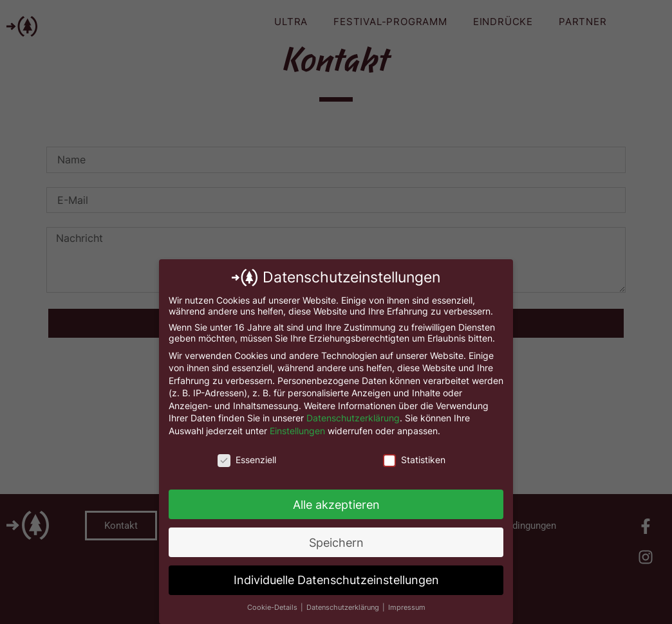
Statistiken (414, 460)
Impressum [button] (407, 608)
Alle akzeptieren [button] (336, 505)
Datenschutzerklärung (353, 418)
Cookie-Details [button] (273, 608)
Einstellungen (297, 431)
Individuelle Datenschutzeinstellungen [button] (336, 580)
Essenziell (247, 460)
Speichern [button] (336, 543)
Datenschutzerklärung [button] (344, 608)
